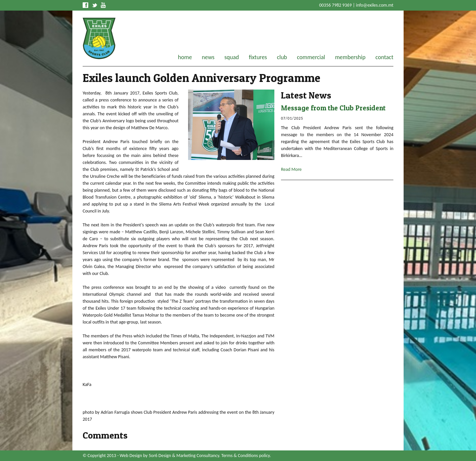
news (208, 57)
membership (350, 57)
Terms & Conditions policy (246, 456)
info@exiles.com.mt (375, 5)
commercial (311, 57)
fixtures (258, 57)
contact (384, 57)
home (185, 57)
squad (232, 57)
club (282, 57)
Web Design (131, 456)
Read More (291, 169)
